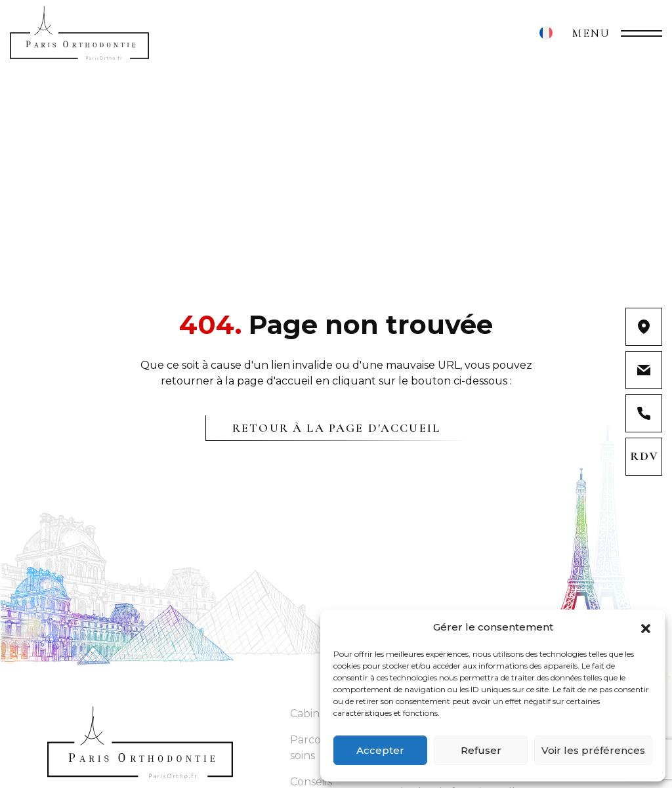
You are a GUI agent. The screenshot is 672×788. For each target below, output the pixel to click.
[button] (646, 627)
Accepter (380, 750)
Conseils (311, 782)
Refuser (481, 750)
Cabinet (310, 714)
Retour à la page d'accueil (336, 428)
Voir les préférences (593, 750)
